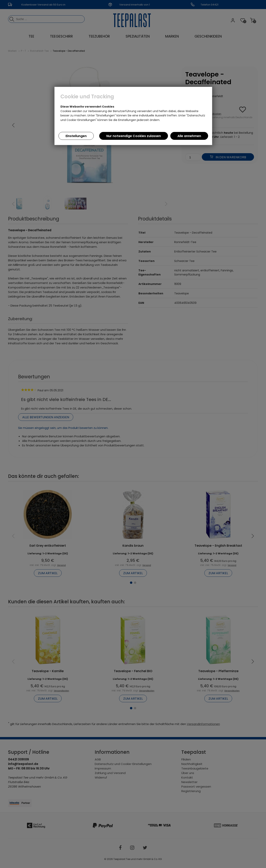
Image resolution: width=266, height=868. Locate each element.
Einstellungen (76, 136)
